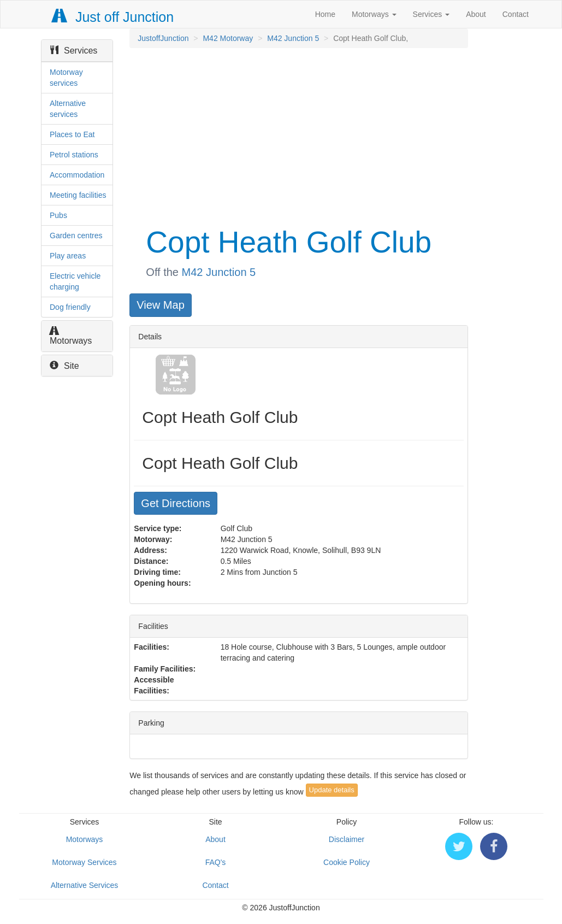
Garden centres (76, 236)
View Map (160, 305)
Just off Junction (113, 17)
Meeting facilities (78, 195)
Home (325, 14)
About (476, 14)
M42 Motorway (228, 38)
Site (64, 366)
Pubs (58, 215)
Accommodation (77, 175)
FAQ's (216, 862)
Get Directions (176, 503)
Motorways (374, 14)
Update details (332, 790)
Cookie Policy (347, 862)
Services (431, 14)
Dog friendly (70, 307)
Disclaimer (347, 839)
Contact (516, 14)
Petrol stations (74, 155)
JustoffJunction (163, 38)
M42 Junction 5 (293, 38)
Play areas (68, 256)
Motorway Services (84, 862)
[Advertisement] (298, 136)
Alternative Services (85, 885)
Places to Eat (72, 134)
